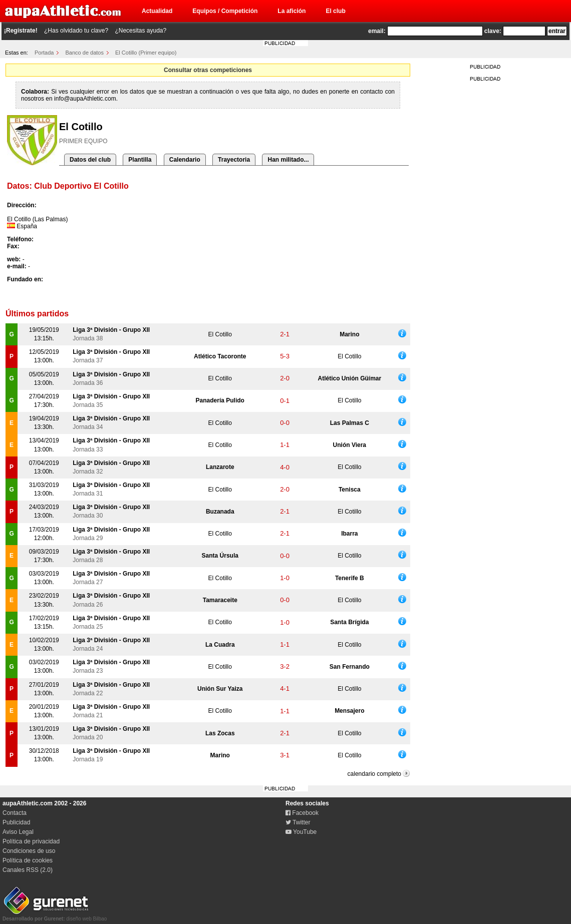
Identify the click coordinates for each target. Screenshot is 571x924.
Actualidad (157, 11)
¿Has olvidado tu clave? (76, 31)
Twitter (298, 822)
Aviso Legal (18, 832)
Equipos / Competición (225, 11)
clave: (493, 31)
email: (377, 31)
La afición (292, 11)
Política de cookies (28, 860)
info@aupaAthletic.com (85, 99)
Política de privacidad (31, 841)
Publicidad (16, 822)
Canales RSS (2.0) (28, 870)
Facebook (302, 813)
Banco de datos (85, 53)
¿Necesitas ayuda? (140, 31)
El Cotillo (220, 334)
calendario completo (374, 774)
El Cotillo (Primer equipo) (146, 53)
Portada (44, 53)
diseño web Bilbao (55, 916)
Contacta (15, 813)
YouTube (301, 832)
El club (335, 11)
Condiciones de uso (29, 851)
